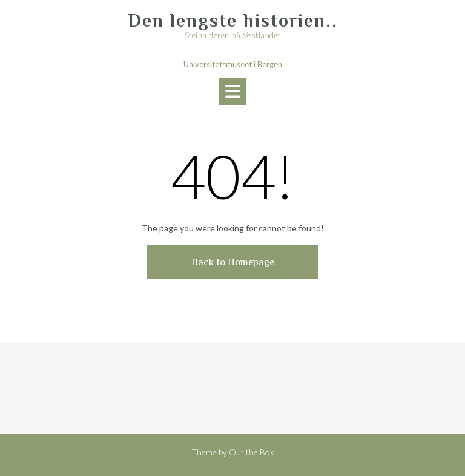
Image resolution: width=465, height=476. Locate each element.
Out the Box (251, 452)
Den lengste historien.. (233, 21)
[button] (233, 91)
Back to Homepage (233, 262)
